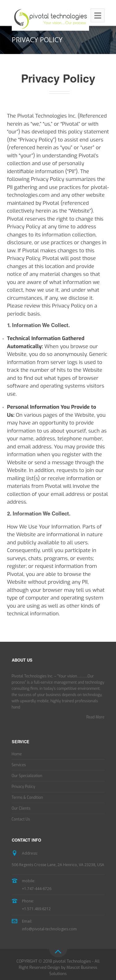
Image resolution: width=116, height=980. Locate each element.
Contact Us (21, 819)
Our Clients (21, 808)
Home (17, 754)
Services (19, 765)
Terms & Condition (27, 798)
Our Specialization (27, 776)
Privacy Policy (24, 787)
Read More (95, 717)
